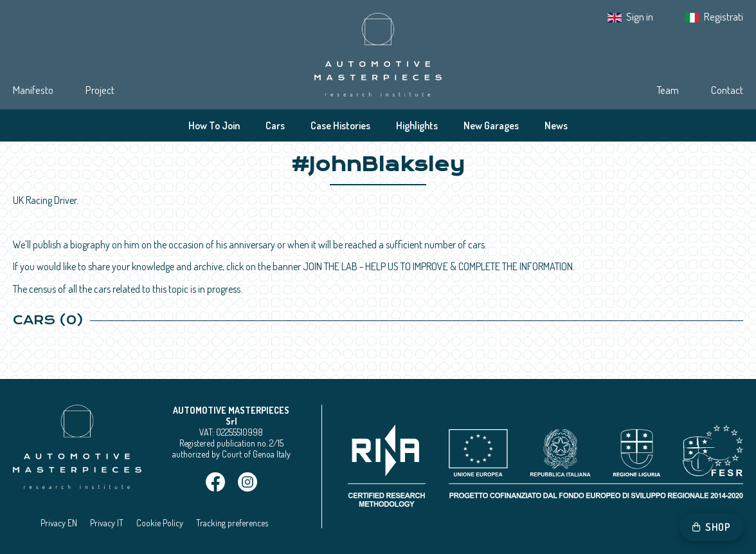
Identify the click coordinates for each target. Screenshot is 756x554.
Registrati (724, 16)
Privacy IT (107, 523)
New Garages (491, 125)
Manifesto (33, 90)
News (556, 125)
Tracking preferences (232, 523)
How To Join (214, 125)
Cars (275, 125)
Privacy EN (59, 523)
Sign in (640, 16)
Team (668, 90)
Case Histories (340, 125)
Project (100, 90)
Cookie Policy (160, 523)
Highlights (417, 125)
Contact (727, 90)
